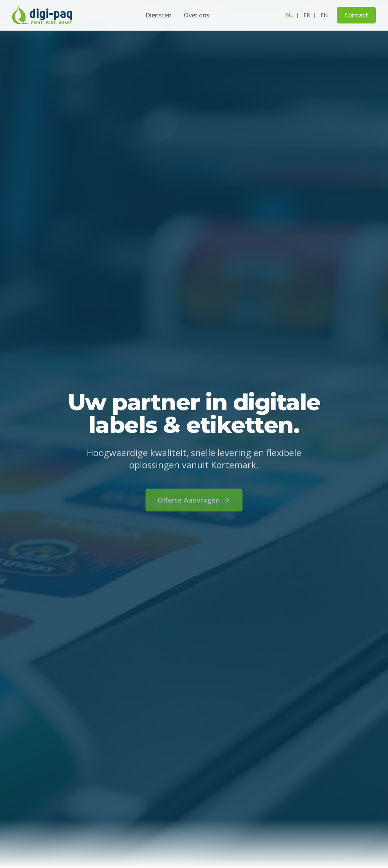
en (324, 15)
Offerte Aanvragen (194, 504)
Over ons (197, 15)
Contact (356, 15)
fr (307, 15)
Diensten (159, 15)
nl (289, 15)
